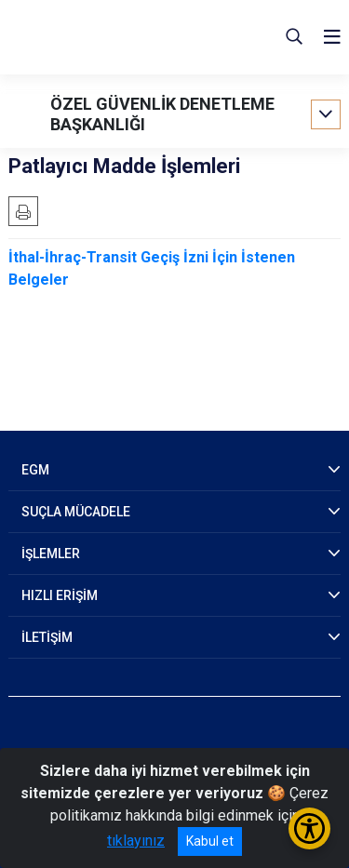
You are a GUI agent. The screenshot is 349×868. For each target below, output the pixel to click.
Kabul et (210, 841)
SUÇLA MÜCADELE (76, 512)
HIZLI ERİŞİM (60, 595)
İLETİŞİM (47, 637)
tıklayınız (136, 841)
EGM (35, 470)
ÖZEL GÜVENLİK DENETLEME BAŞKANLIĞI (162, 114)
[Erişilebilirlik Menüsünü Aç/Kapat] (309, 828)
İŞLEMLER (51, 554)
